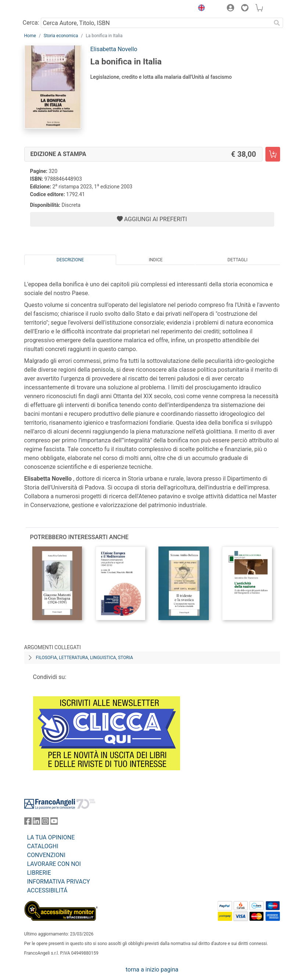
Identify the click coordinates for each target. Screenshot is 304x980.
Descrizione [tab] (70, 260)
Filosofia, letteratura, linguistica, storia (85, 658)
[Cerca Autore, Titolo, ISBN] (156, 23)
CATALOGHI (43, 846)
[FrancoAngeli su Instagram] (45, 823)
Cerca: (31, 23)
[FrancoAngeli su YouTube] (54, 823)
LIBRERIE (39, 873)
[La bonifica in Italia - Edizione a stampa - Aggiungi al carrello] (273, 154)
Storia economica (61, 36)
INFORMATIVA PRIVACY (59, 882)
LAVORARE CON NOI (54, 864)
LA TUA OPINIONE (51, 837)
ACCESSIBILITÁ (47, 890)
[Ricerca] (277, 23)
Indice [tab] (156, 260)
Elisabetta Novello (114, 49)
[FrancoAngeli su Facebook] (28, 823)
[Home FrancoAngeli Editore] (49, 9)
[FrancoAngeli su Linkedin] (36, 823)
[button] (200, 9)
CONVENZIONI (46, 855)
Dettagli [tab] (237, 260)
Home (30, 36)
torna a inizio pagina (152, 970)
